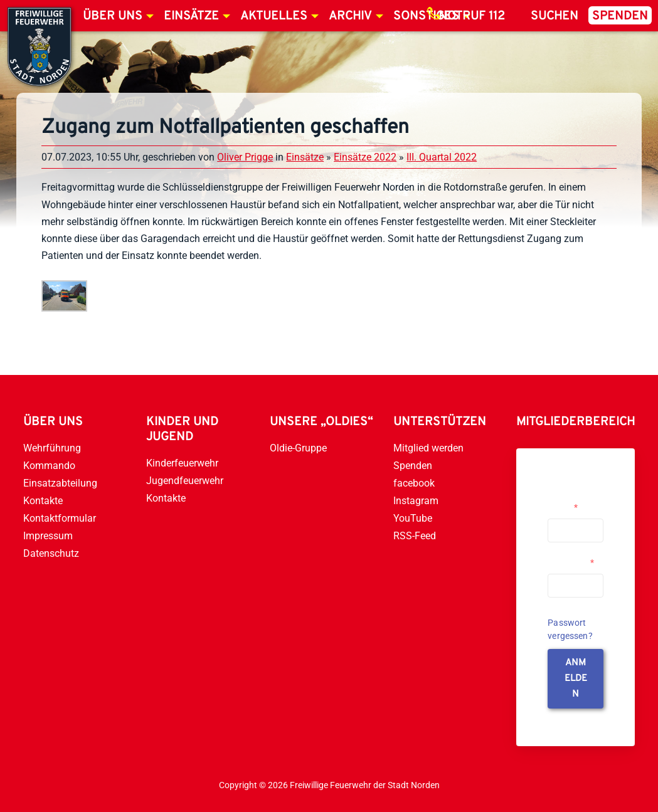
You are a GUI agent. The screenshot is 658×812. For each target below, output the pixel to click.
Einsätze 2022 (365, 157)
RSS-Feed (415, 536)
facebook (414, 483)
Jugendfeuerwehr (185, 481)
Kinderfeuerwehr (182, 463)
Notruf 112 (472, 16)
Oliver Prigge (245, 157)
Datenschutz (51, 553)
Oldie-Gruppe (298, 448)
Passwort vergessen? (570, 629)
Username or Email (572, 502)
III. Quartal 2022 (442, 157)
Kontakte (43, 501)
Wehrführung (52, 448)
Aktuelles (274, 16)
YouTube (413, 518)
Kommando (49, 466)
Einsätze (191, 16)
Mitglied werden (428, 448)
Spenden (620, 16)
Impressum (48, 536)
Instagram (416, 501)
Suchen (555, 16)
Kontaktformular (60, 518)
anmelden (576, 679)
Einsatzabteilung (60, 483)
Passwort (571, 562)
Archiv (350, 16)
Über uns (113, 16)
